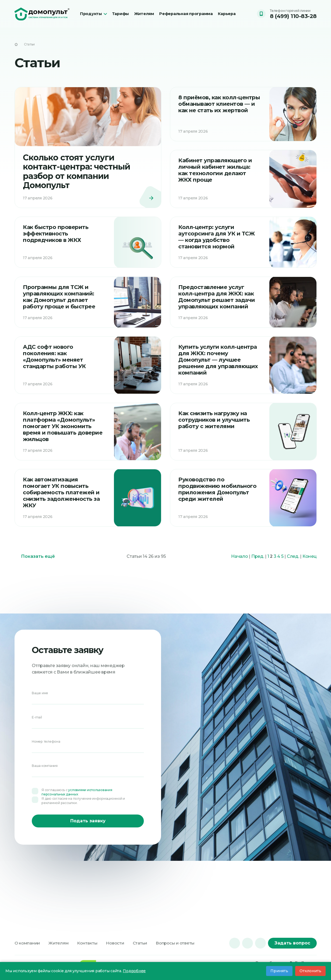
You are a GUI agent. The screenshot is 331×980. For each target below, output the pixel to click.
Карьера (230, 12)
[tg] (248, 943)
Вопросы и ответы (181, 943)
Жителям (147, 12)
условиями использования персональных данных (77, 792)
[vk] (235, 943)
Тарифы (121, 12)
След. (293, 564)
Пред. (258, 564)
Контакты (90, 943)
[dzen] (260, 943)
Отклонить (310, 971)
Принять (279, 971)
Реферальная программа (178, 15)
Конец (310, 564)
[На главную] (16, 44)
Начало (240, 564)
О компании (28, 943)
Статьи (145, 943)
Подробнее (134, 971)
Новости (119, 943)
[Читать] (88, 149)
